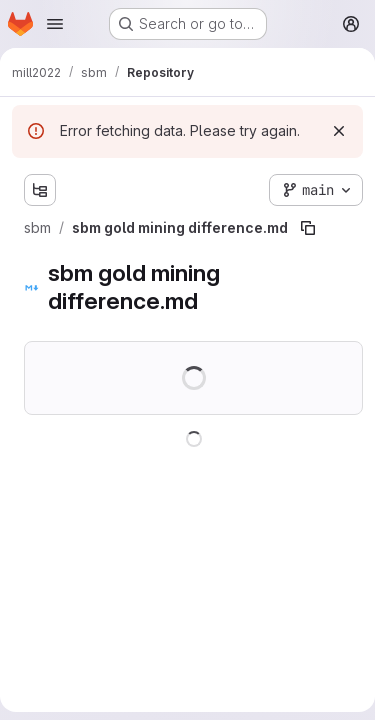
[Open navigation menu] (55, 24)
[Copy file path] (308, 228)
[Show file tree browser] (40, 190)
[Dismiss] (339, 131)
